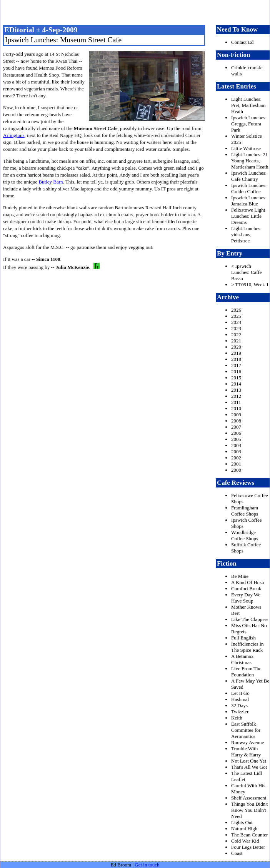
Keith (237, 718)
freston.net (137, 12)
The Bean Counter (249, 835)
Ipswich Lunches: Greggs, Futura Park (249, 124)
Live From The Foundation (246, 672)
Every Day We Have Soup (246, 598)
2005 (236, 439)
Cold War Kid (245, 841)
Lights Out (242, 822)
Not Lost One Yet (249, 761)
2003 (236, 452)
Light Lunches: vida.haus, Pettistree (246, 235)
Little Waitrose (246, 148)
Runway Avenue (247, 742)
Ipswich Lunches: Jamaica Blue (249, 201)
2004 (236, 445)
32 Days (239, 705)
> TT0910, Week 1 (250, 285)
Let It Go (240, 693)
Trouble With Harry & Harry (246, 752)
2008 (236, 421)
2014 (236, 384)
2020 (236, 347)
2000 (236, 470)
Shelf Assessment (249, 798)
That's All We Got (249, 767)
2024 (236, 322)
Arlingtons (14, 135)
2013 (236, 390)
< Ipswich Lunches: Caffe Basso (247, 272)
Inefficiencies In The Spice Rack (247, 647)
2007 (236, 427)
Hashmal (240, 699)
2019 (236, 353)
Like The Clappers (250, 619)
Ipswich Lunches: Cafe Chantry (249, 176)
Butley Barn (51, 182)
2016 (236, 371)
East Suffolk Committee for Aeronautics (246, 730)
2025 (236, 316)
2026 (236, 310)
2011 (236, 402)
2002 (236, 458)
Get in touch (147, 865)
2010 (236, 408)
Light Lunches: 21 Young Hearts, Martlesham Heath (250, 161)
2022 (236, 335)
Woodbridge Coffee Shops (245, 535)
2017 (236, 365)
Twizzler (240, 712)
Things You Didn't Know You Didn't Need (249, 810)
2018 (236, 359)
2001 (236, 464)
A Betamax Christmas (242, 659)
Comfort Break (246, 588)
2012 (236, 396)
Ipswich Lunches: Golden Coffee (249, 188)
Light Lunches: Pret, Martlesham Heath (248, 105)
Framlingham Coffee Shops (245, 511)
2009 (236, 415)
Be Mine (240, 576)
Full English (243, 638)
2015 (236, 378)
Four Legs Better (248, 847)
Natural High (244, 829)
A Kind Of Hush (248, 582)
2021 (236, 341)
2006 (236, 433)
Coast (237, 853)
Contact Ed (242, 42)
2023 (236, 328)
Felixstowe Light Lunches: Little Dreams (248, 216)
